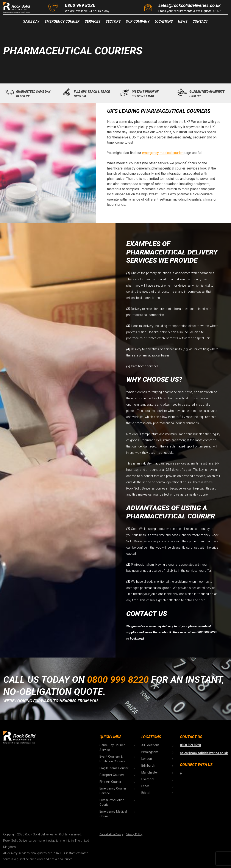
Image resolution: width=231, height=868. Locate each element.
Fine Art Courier (110, 782)
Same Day (31, 21)
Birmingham (150, 752)
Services (93, 21)
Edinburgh (148, 766)
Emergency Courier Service (113, 791)
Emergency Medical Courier (113, 814)
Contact (200, 21)
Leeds (145, 786)
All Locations (150, 745)
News (183, 21)
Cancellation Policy (111, 834)
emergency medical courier (162, 153)
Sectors (113, 21)
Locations (164, 21)
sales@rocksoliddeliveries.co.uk (190, 5)
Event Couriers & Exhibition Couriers (112, 759)
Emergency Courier (62, 21)
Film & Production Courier (112, 803)
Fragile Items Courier (114, 768)
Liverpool (148, 779)
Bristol (146, 793)
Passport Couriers (112, 775)
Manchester (150, 773)
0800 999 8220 (80, 5)
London (147, 759)
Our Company (138, 21)
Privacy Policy (134, 834)
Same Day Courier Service (112, 748)
